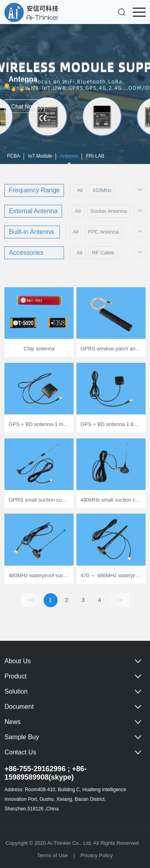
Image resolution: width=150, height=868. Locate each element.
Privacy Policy (97, 855)
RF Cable (103, 253)
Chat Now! (25, 106)
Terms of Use (53, 855)
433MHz (102, 190)
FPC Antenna (103, 232)
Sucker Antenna (109, 211)
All (80, 190)
